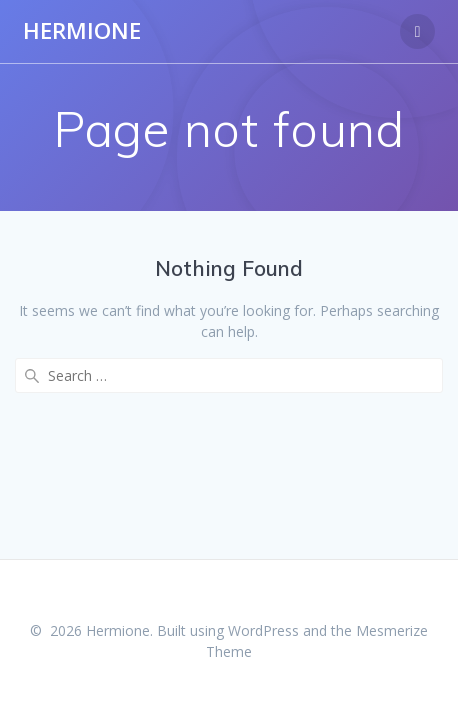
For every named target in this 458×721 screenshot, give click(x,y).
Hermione (82, 31)
